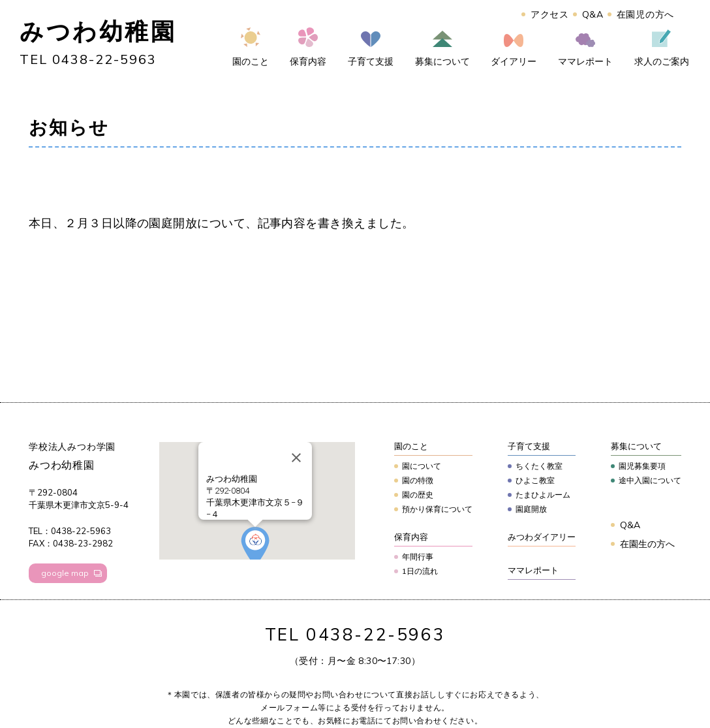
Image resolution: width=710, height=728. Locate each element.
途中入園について (650, 480)
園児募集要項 (642, 466)
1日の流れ (420, 571)
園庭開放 (531, 509)
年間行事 (418, 557)
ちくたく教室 (539, 466)
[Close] (296, 458)
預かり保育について (437, 509)
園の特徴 (418, 480)
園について (422, 466)
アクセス (550, 14)
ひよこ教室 (535, 480)
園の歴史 (418, 495)
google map (65, 573)
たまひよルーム (543, 495)
